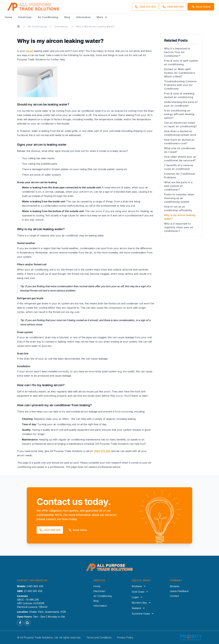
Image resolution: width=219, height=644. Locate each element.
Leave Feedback (179, 591)
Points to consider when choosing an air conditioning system (179, 198)
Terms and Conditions (99, 637)
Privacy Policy (125, 637)
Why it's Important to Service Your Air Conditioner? (177, 52)
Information (83, 17)
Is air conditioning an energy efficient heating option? (179, 114)
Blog (67, 17)
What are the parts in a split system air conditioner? (178, 186)
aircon (30, 51)
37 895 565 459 (33, 591)
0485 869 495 (35, 586)
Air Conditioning (48, 17)
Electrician (25, 17)
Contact (174, 596)
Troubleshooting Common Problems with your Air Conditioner (180, 85)
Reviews (175, 586)
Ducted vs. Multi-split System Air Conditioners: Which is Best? (180, 73)
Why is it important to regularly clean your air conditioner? (179, 227)
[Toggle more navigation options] (102, 17)
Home (9, 17)
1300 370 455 (102, 451)
